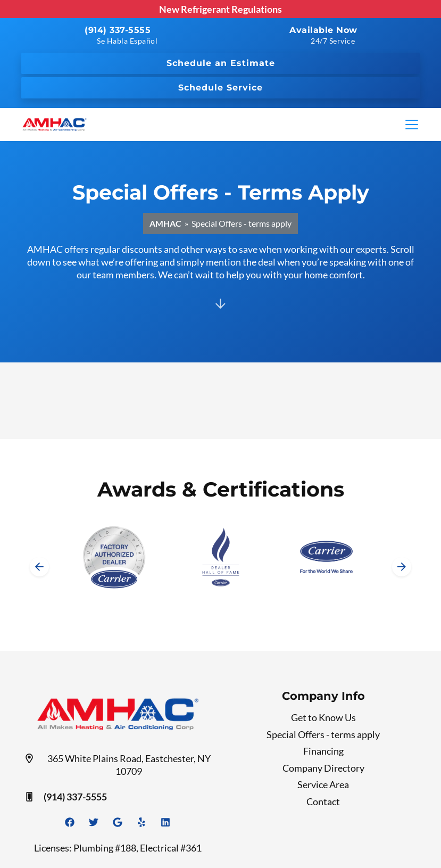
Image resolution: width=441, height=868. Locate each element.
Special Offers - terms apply (323, 734)
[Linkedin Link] (165, 822)
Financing (323, 751)
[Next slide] (402, 567)
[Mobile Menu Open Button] (412, 125)
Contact (323, 801)
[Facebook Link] (70, 822)
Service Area (323, 784)
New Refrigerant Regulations (221, 9)
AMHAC (165, 223)
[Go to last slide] (39, 567)
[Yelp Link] (142, 822)
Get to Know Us (323, 717)
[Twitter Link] (94, 822)
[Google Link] (118, 822)
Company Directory (323, 768)
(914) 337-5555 (118, 30)
